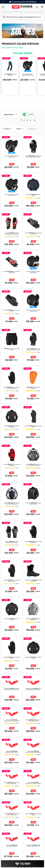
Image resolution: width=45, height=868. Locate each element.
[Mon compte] (37, 7)
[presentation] (3, 2)
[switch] (26, 114)
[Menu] (3, 7)
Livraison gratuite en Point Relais (23, 2)
